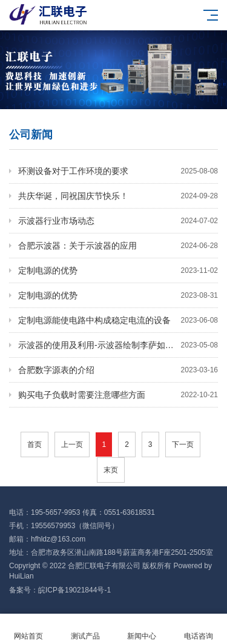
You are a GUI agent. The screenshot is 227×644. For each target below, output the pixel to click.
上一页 (72, 444)
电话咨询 (199, 629)
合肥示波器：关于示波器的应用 (118, 246)
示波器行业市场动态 (118, 221)
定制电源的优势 (118, 270)
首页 (35, 444)
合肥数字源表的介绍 (118, 370)
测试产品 (85, 629)
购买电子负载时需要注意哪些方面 (118, 395)
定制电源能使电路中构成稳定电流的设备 (118, 320)
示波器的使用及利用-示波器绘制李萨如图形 (118, 345)
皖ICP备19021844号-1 (74, 590)
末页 (111, 470)
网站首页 (28, 629)
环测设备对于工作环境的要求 (118, 171)
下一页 (183, 444)
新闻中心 (142, 629)
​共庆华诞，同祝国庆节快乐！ (118, 196)
